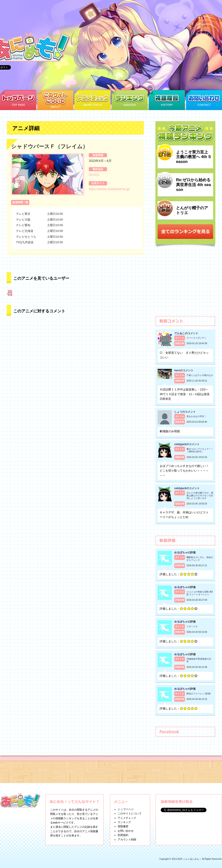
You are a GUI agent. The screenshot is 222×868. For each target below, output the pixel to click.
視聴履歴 (123, 826)
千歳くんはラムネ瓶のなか (200, 375)
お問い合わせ (126, 831)
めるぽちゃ (181, 553)
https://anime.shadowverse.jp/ (109, 189)
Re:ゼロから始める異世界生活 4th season (193, 185)
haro (177, 370)
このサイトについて (130, 814)
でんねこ (180, 333)
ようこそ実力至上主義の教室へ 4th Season (193, 157)
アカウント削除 (127, 840)
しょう (178, 412)
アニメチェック (127, 818)
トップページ (126, 809)
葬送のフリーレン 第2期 (198, 694)
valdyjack (180, 444)
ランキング (124, 822)
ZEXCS (94, 175)
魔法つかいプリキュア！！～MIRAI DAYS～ (200, 450)
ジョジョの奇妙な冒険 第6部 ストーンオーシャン (200, 593)
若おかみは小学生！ (196, 416)
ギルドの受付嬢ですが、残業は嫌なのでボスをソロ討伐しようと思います (200, 495)
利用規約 (123, 835)
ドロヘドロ (192, 626)
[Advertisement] (185, 283)
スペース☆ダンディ (196, 338)
